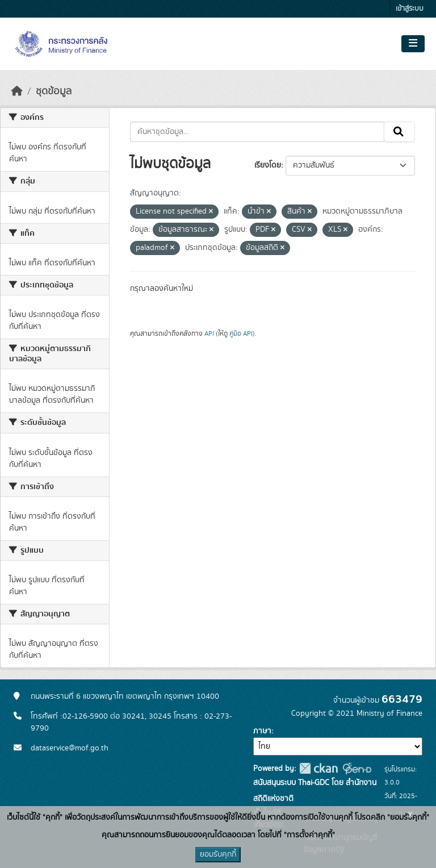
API (209, 333)
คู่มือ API (241, 333)
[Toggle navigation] (413, 44)
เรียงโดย (268, 165)
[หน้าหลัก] (17, 91)
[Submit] (399, 132)
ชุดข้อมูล (54, 91)
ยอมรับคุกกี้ (218, 854)
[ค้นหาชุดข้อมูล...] (257, 132)
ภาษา (262, 731)
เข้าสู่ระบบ (410, 9)
